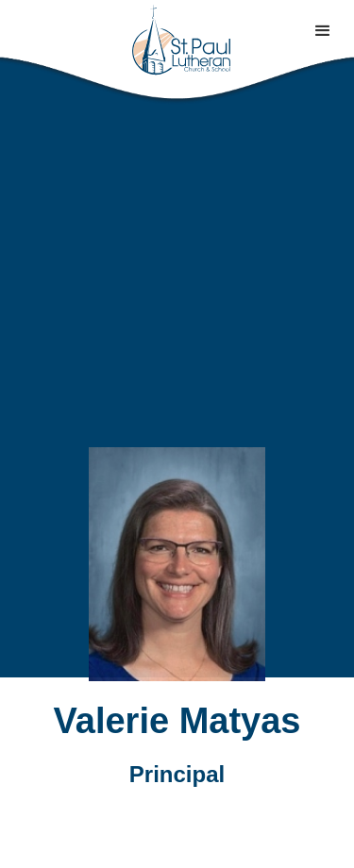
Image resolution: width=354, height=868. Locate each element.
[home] (177, 40)
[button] (323, 31)
